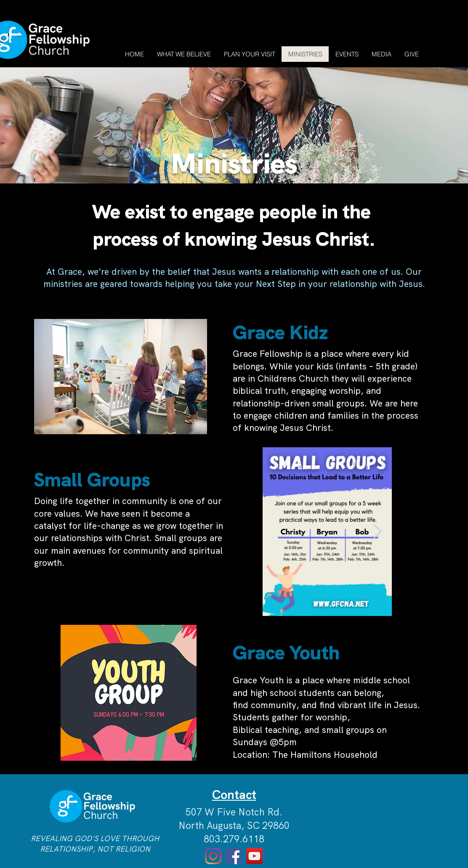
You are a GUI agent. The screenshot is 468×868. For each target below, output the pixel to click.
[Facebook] (234, 856)
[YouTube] (254, 856)
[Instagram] (213, 856)
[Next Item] (377, 532)
